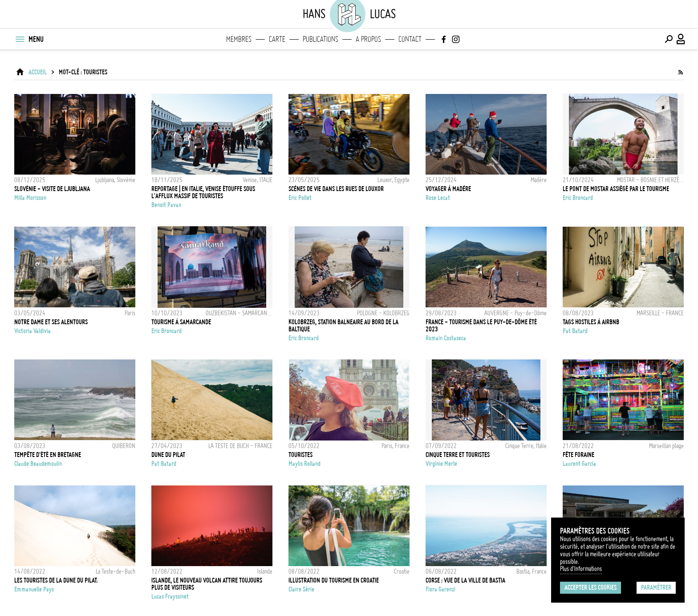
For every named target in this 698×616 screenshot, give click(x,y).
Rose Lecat (438, 198)
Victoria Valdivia (32, 331)
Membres (239, 39)
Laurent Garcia (579, 464)
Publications (321, 39)
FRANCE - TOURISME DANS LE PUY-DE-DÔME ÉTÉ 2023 (481, 326)
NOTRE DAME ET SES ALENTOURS (51, 322)
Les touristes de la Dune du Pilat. (56, 580)
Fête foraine (578, 455)
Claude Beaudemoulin (38, 464)
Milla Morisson (30, 198)
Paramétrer (656, 587)
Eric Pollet (300, 198)
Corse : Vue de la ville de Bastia (465, 580)
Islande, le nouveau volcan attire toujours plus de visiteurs (207, 584)
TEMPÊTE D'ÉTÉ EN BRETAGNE (48, 455)
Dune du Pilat (168, 455)
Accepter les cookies (590, 587)
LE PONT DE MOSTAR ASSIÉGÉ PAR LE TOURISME (616, 189)
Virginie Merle (441, 464)
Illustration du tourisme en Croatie (334, 580)
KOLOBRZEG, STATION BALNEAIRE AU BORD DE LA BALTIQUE (343, 326)
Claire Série (301, 589)
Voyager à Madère (448, 189)
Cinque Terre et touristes (458, 455)
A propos (368, 39)
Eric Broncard (578, 198)
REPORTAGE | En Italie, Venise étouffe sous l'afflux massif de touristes (203, 192)
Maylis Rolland (304, 464)
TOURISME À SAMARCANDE (181, 322)
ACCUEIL (38, 72)
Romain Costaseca (446, 338)
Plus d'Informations (581, 569)
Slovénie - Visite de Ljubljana (52, 189)
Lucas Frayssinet (170, 596)
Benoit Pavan (166, 205)
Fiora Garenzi (440, 589)
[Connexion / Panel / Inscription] (681, 39)
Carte (277, 39)
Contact (410, 39)
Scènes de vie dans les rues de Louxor (336, 189)
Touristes (300, 455)
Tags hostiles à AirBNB (591, 322)
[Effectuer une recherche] (669, 39)
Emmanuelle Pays (34, 589)
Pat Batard (575, 331)
